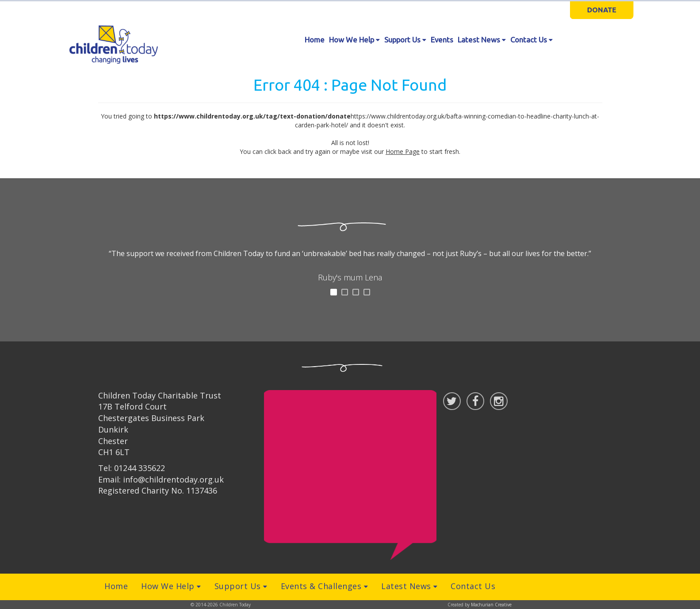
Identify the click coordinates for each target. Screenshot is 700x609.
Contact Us (532, 40)
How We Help (354, 40)
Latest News (482, 40)
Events (442, 40)
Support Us (405, 40)
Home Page (403, 151)
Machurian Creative (491, 605)
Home (315, 40)
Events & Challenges (325, 586)
